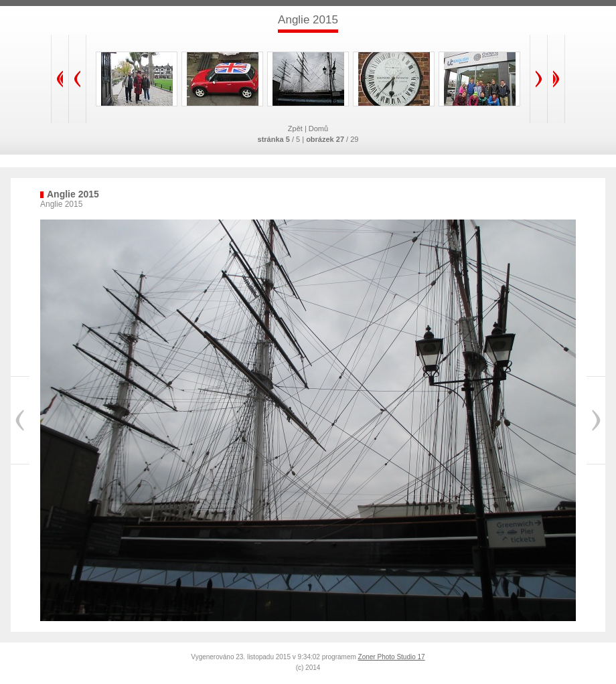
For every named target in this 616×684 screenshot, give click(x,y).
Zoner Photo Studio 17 (392, 657)
